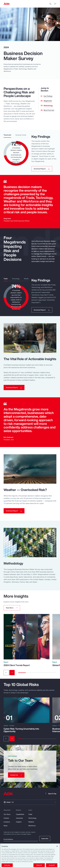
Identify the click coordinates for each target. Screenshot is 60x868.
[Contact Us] (16, 775)
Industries (19, 818)
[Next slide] (12, 673)
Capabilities (20, 814)
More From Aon (49, 110)
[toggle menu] (55, 4)
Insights (19, 822)
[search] (50, 4)
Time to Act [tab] (7, 135)
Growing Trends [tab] (21, 135)
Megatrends (48, 101)
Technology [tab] (16, 279)
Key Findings (48, 96)
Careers (6, 818)
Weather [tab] (27, 279)
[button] (42, 169)
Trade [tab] (6, 279)
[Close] (57, 846)
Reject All (39, 865)
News (5, 826)
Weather (31, 822)
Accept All (52, 865)
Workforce (32, 826)
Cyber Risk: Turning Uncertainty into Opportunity (21, 730)
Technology (32, 818)
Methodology (48, 105)
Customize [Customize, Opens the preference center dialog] (7, 865)
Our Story (7, 814)
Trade (30, 814)
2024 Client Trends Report (17, 665)
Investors (7, 822)
